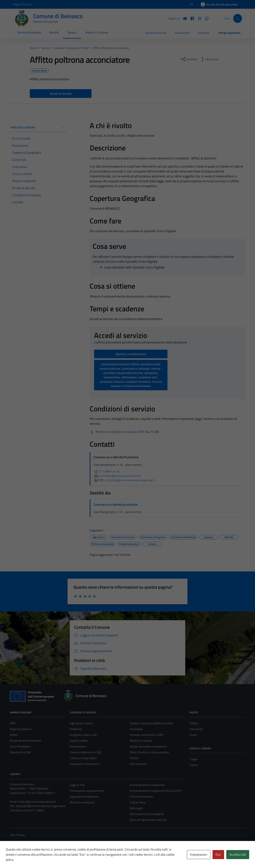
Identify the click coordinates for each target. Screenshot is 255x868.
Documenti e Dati (20, 752)
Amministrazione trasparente (147, 785)
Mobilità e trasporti (141, 741)
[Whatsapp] (205, 18)
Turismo (134, 758)
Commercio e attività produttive (115, 505)
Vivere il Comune (97, 32)
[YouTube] (184, 18)
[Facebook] (191, 18)
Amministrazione (29, 32)
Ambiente (76, 729)
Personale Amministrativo (25, 741)
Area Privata (17, 835)
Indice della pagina (38, 127)
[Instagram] (198, 18)
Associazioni (182, 33)
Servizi (72, 32)
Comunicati (196, 729)
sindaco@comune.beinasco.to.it (37, 802)
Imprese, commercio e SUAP (147, 735)
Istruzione (204, 33)
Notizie (194, 723)
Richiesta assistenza (82, 802)
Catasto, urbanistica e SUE (86, 752)
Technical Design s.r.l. (35, 857)
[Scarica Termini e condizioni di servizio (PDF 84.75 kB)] (124, 432)
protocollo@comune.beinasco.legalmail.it (41, 806)
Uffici (13, 723)
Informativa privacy (141, 796)
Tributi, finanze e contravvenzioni (149, 752)
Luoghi (194, 759)
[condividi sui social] (189, 59)
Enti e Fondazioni (20, 746)
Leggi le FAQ (77, 785)
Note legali (136, 808)
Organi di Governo (21, 729)
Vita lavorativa (138, 764)
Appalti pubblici (79, 741)
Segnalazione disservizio (84, 796)
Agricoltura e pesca (81, 723)
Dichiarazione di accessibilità (147, 814)
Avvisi (193, 735)
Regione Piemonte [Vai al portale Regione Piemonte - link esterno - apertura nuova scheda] (23, 4)
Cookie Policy (138, 802)
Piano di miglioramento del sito (148, 820)
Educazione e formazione (85, 764)
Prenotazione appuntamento (87, 791)
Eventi (194, 765)
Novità (54, 32)
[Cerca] (238, 18)
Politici (14, 735)
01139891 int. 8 (106, 471)
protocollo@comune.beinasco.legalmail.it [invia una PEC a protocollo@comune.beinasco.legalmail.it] (130, 480)
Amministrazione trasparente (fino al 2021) (156, 791)
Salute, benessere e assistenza (148, 746)
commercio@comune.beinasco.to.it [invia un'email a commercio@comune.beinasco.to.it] (117, 476)
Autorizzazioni (78, 746)
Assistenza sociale (156, 33)
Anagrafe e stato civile (83, 735)
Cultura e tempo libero (83, 758)
